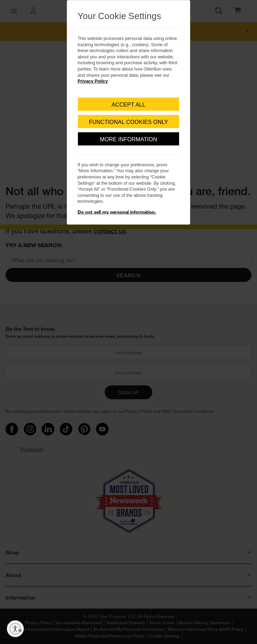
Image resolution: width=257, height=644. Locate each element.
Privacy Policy (93, 81)
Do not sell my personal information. (117, 212)
